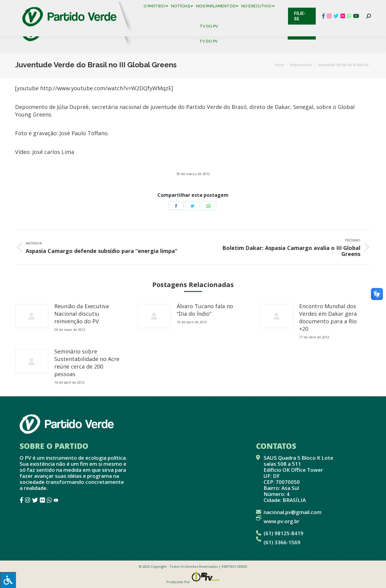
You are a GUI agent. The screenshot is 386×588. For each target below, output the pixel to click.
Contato (10, 6)
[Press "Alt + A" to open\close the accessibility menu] (8, 580)
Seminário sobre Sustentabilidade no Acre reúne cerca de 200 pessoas (87, 363)
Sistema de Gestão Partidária (96, 6)
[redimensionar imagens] (32, 316)
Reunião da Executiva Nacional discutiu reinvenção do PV (82, 314)
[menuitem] (157, 21)
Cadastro (41, 6)
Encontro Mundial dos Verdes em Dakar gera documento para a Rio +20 (328, 317)
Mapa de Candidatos (163, 6)
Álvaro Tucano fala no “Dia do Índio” (205, 310)
